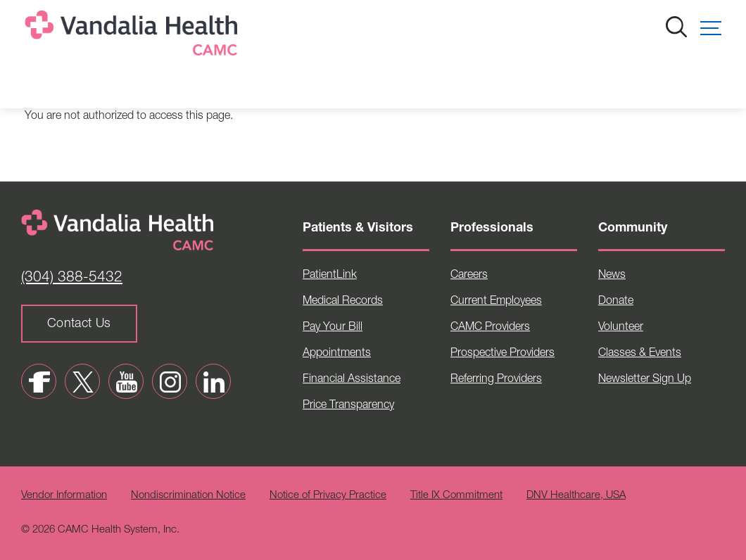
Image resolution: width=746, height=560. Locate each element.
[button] (711, 28)
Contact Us (79, 324)
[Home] (134, 36)
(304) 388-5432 (72, 278)
